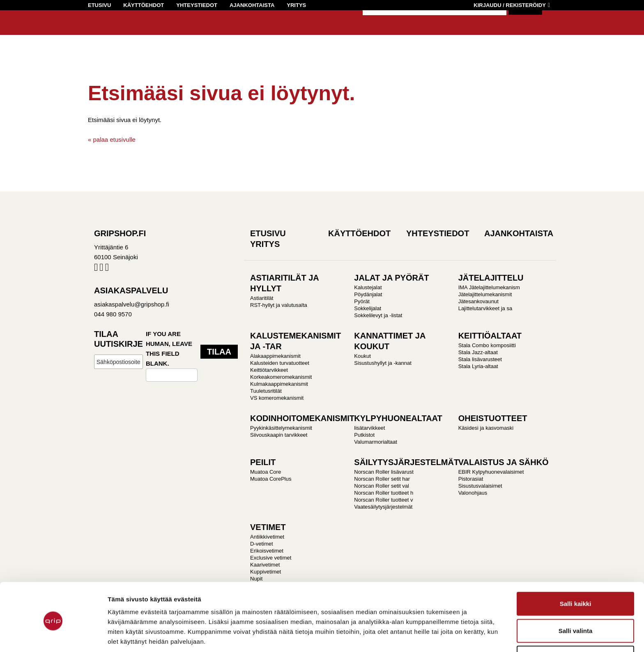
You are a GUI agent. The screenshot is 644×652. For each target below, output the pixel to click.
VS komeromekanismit (277, 398)
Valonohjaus (473, 493)
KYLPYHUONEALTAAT (398, 418)
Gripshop (103, 31)
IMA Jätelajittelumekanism (489, 287)
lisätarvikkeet (369, 428)
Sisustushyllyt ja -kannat (383, 363)
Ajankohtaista (252, 5)
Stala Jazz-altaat (478, 352)
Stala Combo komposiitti (487, 345)
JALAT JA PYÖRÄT (391, 278)
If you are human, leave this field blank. (169, 349)
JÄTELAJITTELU (491, 278)
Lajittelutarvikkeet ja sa (485, 308)
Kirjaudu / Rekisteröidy (510, 5)
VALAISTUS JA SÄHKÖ (504, 462)
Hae (525, 25)
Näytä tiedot (477, 636)
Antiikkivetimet (267, 537)
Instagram (101, 269)
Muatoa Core (266, 472)
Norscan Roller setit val (382, 486)
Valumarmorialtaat (376, 442)
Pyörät (362, 301)
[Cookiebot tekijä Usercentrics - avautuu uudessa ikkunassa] (53, 636)
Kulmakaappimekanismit (279, 384)
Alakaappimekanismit (275, 356)
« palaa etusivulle (112, 139)
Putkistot (364, 435)
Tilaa (219, 352)
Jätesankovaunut (478, 301)
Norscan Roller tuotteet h (384, 493)
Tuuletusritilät (266, 391)
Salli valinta (576, 598)
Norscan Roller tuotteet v (383, 500)
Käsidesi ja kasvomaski (486, 428)
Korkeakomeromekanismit (281, 377)
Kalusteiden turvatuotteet (280, 363)
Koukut (362, 356)
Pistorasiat (471, 479)
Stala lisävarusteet (480, 359)
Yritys (296, 5)
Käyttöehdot (144, 5)
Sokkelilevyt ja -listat (378, 315)
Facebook (96, 269)
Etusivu (99, 5)
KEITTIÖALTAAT (490, 336)
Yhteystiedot (197, 5)
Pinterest (107, 269)
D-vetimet (262, 544)
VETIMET (268, 527)
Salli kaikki (576, 571)
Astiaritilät (262, 298)
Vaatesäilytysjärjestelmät (383, 507)
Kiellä (575, 625)
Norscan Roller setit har (382, 479)
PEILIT (263, 462)
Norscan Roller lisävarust (384, 472)
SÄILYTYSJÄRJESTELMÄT (406, 462)
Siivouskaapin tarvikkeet (279, 435)
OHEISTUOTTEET (493, 418)
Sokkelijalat (368, 308)
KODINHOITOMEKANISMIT (302, 418)
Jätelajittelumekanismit (485, 294)
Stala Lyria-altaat (478, 366)
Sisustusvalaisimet (480, 486)
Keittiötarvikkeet (269, 370)
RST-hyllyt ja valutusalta (279, 305)
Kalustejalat (368, 287)
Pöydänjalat (368, 294)
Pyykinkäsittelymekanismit (281, 428)
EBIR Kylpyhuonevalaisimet (491, 472)
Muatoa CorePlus (271, 479)
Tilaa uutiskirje (118, 339)
